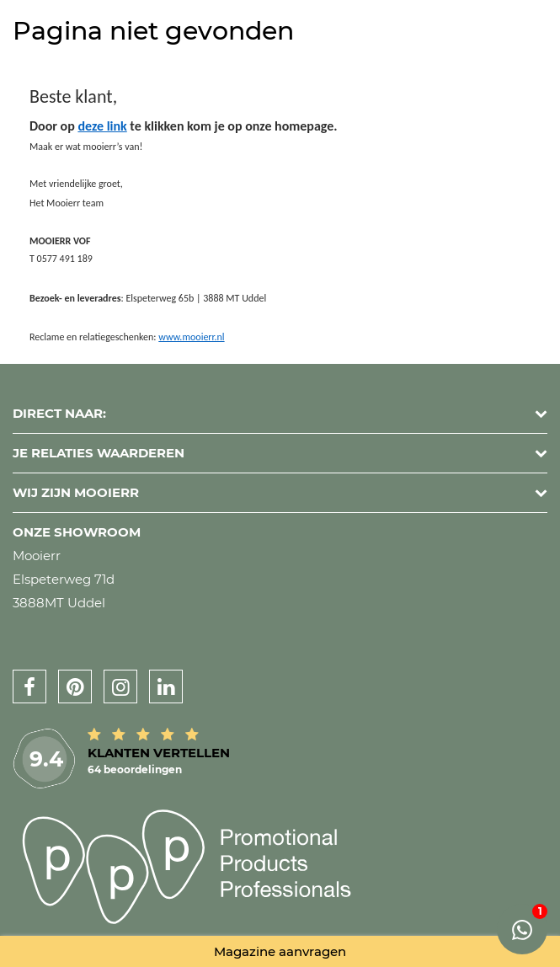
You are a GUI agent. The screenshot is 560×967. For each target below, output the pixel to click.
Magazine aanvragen (280, 951)
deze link (102, 126)
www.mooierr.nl (191, 337)
